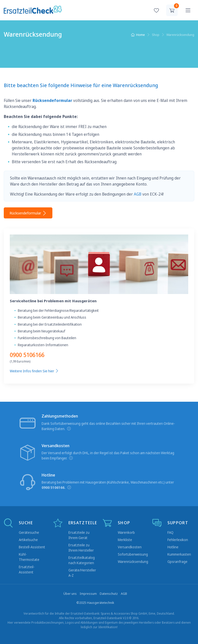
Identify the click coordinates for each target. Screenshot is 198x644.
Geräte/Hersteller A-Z (82, 573)
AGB (138, 194)
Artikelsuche (28, 540)
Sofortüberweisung (133, 554)
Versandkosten (130, 547)
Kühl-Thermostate (29, 557)
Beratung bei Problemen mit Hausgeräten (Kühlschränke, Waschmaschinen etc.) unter (108, 485)
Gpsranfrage (177, 562)
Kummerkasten (179, 554)
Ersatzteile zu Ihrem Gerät (79, 535)
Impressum (88, 594)
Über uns (70, 594)
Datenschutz (109, 594)
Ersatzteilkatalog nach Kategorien (82, 560)
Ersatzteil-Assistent (27, 569)
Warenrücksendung (133, 562)
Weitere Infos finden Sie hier (34, 371)
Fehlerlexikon (178, 540)
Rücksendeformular (28, 213)
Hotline (173, 547)
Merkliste (125, 540)
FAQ (170, 532)
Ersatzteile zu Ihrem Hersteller (81, 548)
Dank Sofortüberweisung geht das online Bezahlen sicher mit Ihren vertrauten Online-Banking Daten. (108, 426)
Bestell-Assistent (32, 547)
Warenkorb (126, 532)
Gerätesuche (29, 532)
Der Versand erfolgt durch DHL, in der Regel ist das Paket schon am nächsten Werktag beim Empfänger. (108, 455)
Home (138, 35)
